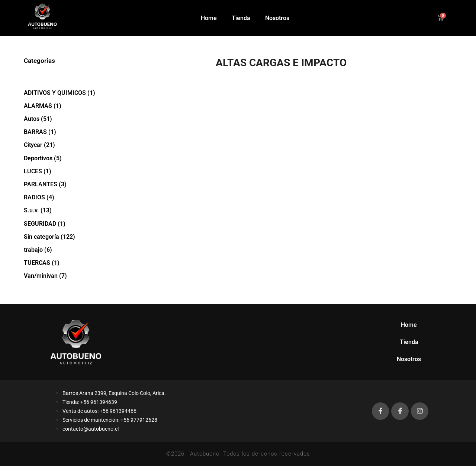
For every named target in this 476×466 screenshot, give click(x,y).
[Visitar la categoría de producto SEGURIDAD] (67, 224)
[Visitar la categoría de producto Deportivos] (67, 158)
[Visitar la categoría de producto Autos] (67, 119)
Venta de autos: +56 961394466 (99, 411)
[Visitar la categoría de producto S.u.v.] (67, 210)
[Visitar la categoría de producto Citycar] (67, 145)
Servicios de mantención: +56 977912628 (110, 420)
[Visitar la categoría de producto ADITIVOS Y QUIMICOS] (67, 93)
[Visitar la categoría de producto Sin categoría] (67, 237)
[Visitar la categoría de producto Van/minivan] (67, 276)
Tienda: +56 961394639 (90, 402)
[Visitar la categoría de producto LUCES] (67, 171)
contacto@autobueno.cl (91, 429)
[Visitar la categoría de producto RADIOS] (67, 197)
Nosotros (277, 18)
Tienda (241, 18)
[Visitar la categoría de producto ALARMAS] (67, 106)
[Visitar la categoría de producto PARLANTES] (67, 184)
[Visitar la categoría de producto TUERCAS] (67, 263)
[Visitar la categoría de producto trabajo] (67, 250)
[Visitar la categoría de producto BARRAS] (67, 132)
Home (209, 18)
